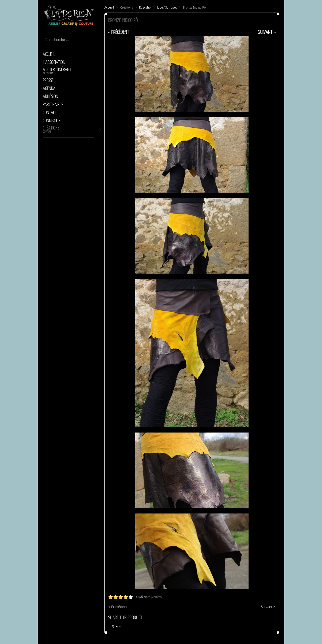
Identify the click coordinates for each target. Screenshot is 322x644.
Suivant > (267, 32)
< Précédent (119, 32)
